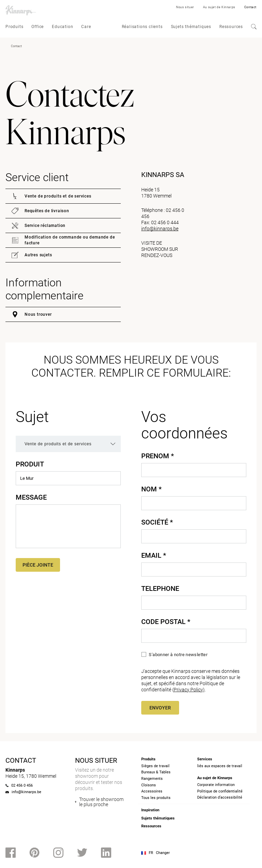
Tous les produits (156, 798)
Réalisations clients (142, 27)
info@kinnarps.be (160, 229)
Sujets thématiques (191, 27)
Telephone (160, 588)
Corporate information (216, 785)
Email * (154, 555)
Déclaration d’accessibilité (220, 797)
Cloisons (149, 785)
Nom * (151, 489)
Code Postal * (166, 622)
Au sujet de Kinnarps (219, 7)
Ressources (231, 27)
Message (31, 497)
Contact (250, 7)
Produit (30, 464)
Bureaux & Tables (156, 772)
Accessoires (152, 791)
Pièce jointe (38, 565)
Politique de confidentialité (220, 791)
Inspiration (150, 810)
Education (62, 27)
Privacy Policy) (189, 690)
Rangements (152, 779)
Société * (157, 522)
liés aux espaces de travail (220, 766)
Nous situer (185, 7)
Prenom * (158, 456)
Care (86, 27)
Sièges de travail (155, 766)
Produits (14, 27)
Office (38, 27)
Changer (163, 853)
